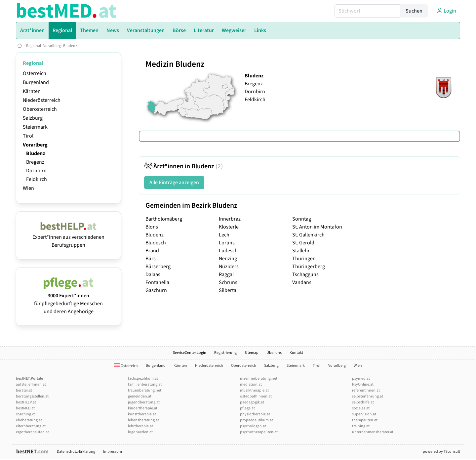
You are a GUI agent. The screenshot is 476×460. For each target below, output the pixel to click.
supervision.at (364, 414)
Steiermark (35, 127)
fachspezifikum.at (143, 378)
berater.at (24, 390)
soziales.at (361, 408)
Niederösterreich (42, 100)
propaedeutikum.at (257, 420)
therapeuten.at (365, 420)
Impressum (113, 452)
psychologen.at (253, 426)
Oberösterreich (40, 109)
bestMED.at (25, 408)
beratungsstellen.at (32, 396)
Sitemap (252, 353)
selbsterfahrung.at (368, 396)
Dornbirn (36, 171)
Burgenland (36, 82)
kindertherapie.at (143, 408)
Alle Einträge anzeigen (174, 183)
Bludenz (70, 46)
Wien (28, 188)
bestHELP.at (26, 402)
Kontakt (296, 353)
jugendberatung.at (144, 402)
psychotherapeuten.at (259, 432)
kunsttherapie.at (142, 414)
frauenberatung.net (145, 390)
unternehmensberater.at (373, 432)
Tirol (28, 136)
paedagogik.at (252, 402)
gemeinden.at (140, 396)
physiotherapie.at (255, 414)
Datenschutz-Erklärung (76, 452)
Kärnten (32, 91)
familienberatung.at (145, 384)
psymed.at (361, 378)
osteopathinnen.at (256, 396)
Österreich (35, 73)
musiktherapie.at (254, 390)
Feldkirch (37, 179)
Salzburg (33, 118)
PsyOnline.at (363, 384)
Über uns (274, 353)
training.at (361, 426)
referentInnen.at (366, 390)
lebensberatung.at (143, 420)
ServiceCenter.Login (190, 353)
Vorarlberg (52, 46)
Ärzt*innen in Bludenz (183, 166)
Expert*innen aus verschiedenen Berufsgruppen (68, 237)
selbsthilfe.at (363, 402)
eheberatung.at (29, 420)
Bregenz (35, 162)
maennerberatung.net (259, 378)
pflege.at (247, 408)
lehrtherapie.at (140, 426)
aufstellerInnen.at (31, 384)
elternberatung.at (31, 426)
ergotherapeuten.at (32, 432)
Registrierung (225, 353)
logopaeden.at (140, 432)
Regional (34, 46)
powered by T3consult (441, 452)
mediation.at (251, 384)
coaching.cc (26, 414)
